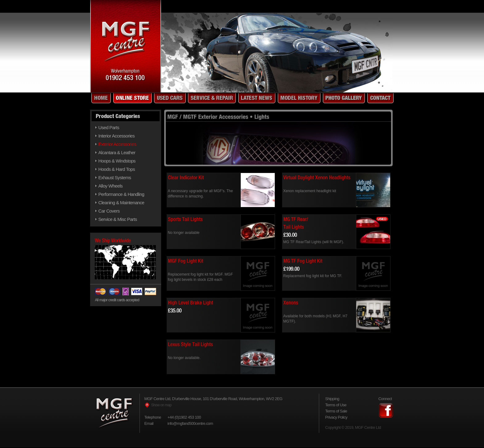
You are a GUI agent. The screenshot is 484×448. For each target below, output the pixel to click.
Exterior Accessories (117, 144)
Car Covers (109, 211)
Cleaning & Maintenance (121, 203)
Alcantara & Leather (117, 152)
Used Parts (109, 127)
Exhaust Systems (115, 178)
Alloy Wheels (111, 186)
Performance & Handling (121, 194)
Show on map (161, 405)
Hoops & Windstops (117, 161)
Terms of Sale (336, 411)
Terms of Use (336, 405)
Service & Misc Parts (118, 219)
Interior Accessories (117, 136)
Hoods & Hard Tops (117, 169)
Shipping (332, 399)
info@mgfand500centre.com (190, 423)
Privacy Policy (336, 417)
